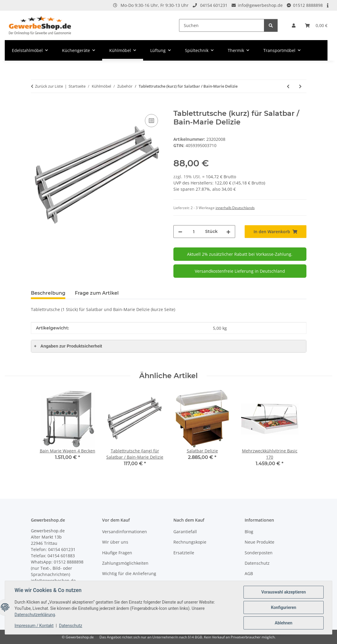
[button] (294, 25)
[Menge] (194, 232)
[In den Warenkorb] (36, 106)
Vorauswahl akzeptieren (284, 592)
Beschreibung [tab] (48, 293)
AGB (249, 573)
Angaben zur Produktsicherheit (68, 346)
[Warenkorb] (316, 25)
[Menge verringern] (180, 232)
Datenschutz (71, 626)
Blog (249, 532)
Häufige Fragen (117, 553)
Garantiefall (185, 532)
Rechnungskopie (190, 542)
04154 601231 (214, 5)
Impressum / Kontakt (34, 626)
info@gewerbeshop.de (260, 5)
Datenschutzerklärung (35, 615)
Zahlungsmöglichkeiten (125, 563)
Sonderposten (259, 553)
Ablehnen (283, 623)
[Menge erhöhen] (228, 232)
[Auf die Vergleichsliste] (151, 121)
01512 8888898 (308, 5)
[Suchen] (222, 25)
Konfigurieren (283, 607)
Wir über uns (115, 542)
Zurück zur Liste (49, 86)
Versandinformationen (125, 532)
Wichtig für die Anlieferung (129, 573)
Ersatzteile (184, 553)
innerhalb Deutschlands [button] (235, 208)
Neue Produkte (260, 542)
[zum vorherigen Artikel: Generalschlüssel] (288, 86)
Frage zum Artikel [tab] (97, 293)
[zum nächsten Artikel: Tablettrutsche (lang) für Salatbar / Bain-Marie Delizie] (300, 86)
